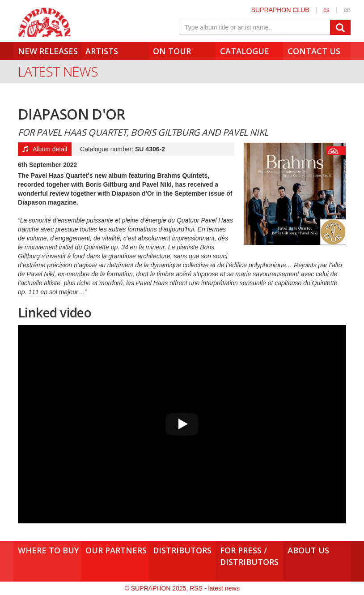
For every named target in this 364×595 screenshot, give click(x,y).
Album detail (45, 149)
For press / (249, 556)
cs (326, 10)
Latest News (58, 71)
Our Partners (116, 550)
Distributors (182, 550)
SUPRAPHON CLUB (280, 10)
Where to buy (48, 550)
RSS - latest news (214, 588)
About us (308, 550)
